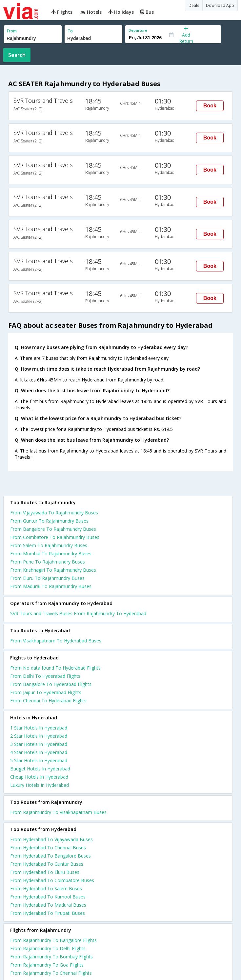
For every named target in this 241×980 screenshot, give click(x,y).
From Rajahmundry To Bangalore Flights (53, 940)
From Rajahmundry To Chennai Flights (51, 973)
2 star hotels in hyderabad (39, 736)
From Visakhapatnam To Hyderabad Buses (56, 641)
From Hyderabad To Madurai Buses (48, 905)
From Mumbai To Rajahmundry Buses (51, 554)
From (12, 31)
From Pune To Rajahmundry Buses (48, 562)
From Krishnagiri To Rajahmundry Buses (53, 570)
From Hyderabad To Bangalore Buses (50, 856)
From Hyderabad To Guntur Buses (47, 864)
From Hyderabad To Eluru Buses (45, 872)
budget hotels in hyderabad (40, 769)
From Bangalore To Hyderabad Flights (51, 684)
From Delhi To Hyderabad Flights (45, 676)
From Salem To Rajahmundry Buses (49, 545)
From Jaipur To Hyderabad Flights (46, 692)
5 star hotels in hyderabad (39, 760)
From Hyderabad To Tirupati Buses (48, 913)
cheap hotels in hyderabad (39, 777)
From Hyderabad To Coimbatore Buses (52, 880)
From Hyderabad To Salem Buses (46, 888)
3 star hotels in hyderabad (39, 744)
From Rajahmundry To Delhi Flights (48, 948)
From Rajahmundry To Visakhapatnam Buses (58, 812)
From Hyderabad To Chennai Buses (48, 848)
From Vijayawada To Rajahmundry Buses (54, 513)
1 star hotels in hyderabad (39, 728)
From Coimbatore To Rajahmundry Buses (55, 537)
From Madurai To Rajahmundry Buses (51, 586)
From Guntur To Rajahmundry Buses (49, 521)
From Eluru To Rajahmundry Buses (47, 578)
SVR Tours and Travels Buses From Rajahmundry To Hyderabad (78, 613)
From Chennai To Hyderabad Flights (48, 701)
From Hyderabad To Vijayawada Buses (51, 839)
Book (210, 106)
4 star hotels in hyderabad (39, 752)
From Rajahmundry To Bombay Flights (51, 957)
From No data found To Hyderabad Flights (55, 668)
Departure (138, 30)
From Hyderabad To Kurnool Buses (48, 897)
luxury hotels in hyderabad (40, 785)
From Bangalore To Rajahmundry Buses (53, 529)
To (70, 31)
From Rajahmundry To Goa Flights (47, 965)
